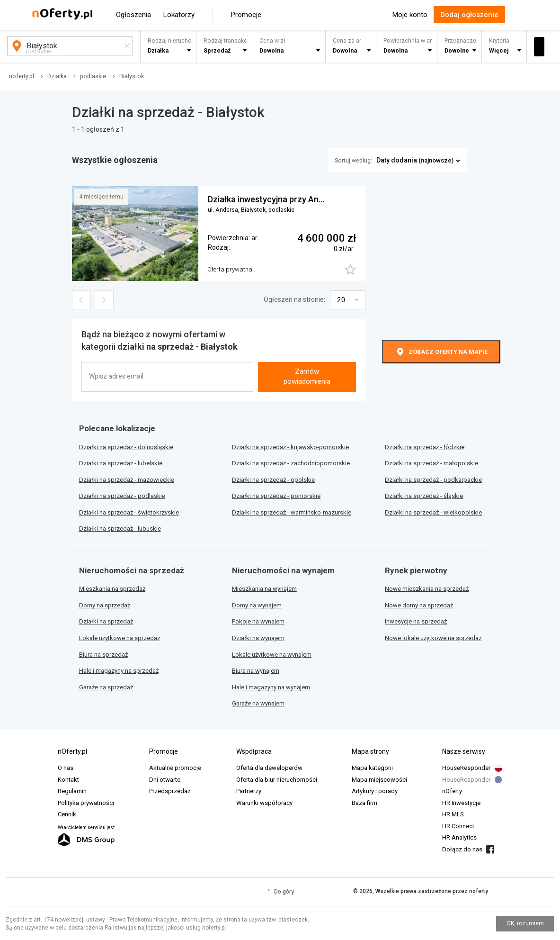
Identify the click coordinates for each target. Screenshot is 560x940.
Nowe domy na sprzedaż (419, 605)
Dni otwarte (165, 780)
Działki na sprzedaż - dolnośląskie (126, 447)
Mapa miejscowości (379, 780)
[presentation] (306, 344)
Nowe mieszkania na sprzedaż (427, 589)
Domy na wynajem (257, 605)
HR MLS (453, 814)
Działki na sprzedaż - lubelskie (121, 463)
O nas (66, 768)
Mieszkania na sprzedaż (112, 589)
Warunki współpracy (264, 803)
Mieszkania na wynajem (264, 589)
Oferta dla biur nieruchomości (277, 780)
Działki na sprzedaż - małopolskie (431, 463)
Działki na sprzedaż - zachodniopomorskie (291, 463)
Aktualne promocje (175, 768)
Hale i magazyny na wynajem (271, 687)
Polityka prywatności (86, 803)
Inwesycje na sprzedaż (416, 621)
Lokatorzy (179, 15)
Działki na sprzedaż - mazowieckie (127, 480)
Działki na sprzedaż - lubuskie (120, 529)
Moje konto (410, 15)
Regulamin (72, 791)
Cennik (67, 814)
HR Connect (458, 826)
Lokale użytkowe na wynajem (272, 655)
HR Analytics (459, 837)
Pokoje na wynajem (258, 621)
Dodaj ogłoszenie (469, 15)
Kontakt (68, 780)
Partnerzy (249, 791)
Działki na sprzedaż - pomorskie (276, 496)
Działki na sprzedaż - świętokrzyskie (129, 512)
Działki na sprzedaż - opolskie (273, 480)
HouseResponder (466, 768)
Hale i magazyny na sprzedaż (119, 671)
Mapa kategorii (372, 768)
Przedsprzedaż (170, 791)
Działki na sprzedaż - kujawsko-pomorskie (290, 447)
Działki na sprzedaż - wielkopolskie (433, 512)
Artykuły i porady (375, 791)
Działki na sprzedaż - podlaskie (122, 496)
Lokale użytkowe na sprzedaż (120, 638)
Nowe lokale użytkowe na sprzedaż (433, 638)
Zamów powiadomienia (307, 376)
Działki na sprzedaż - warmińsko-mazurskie (292, 512)
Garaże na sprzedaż (106, 687)
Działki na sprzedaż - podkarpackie (433, 480)
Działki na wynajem (258, 638)
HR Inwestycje (461, 803)
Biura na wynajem (256, 671)
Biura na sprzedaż (103, 655)
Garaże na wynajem (258, 703)
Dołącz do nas (462, 849)
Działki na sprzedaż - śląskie (424, 496)
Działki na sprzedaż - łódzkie (425, 447)
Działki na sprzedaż (106, 621)
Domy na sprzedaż (105, 605)
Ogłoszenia (133, 15)
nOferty (452, 791)
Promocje (246, 15)
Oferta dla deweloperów (269, 768)
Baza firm (364, 803)
